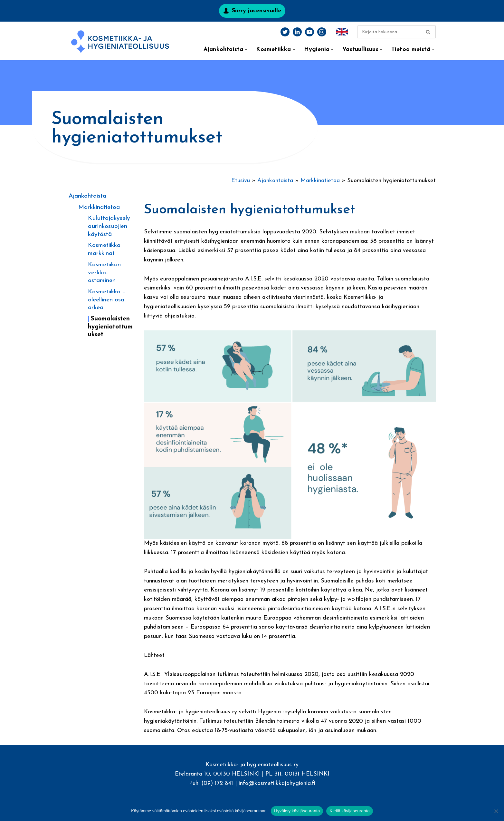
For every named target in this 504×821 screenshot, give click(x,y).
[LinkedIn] (297, 32)
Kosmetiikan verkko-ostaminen (104, 273)
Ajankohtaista (87, 196)
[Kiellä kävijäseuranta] (496, 811)
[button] (246, 49)
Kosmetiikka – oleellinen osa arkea (107, 300)
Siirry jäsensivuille (257, 11)
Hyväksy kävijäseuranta (297, 811)
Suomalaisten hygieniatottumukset (110, 327)
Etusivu (241, 181)
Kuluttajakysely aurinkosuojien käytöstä (109, 226)
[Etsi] (389, 32)
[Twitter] (285, 32)
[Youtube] (309, 32)
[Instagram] (322, 32)
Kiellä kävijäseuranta (349, 811)
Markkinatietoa (99, 207)
